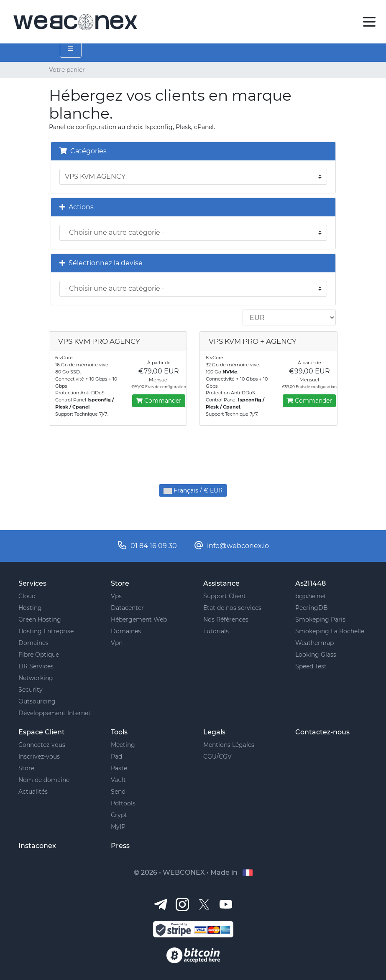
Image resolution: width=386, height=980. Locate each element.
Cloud (27, 596)
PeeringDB (312, 608)
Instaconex (37, 846)
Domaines (33, 643)
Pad (116, 757)
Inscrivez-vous (39, 757)
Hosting (30, 608)
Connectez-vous (42, 745)
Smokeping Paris (320, 619)
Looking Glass (316, 655)
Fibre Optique (39, 655)
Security (31, 690)
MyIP (118, 827)
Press (120, 846)
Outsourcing (37, 701)
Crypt (119, 815)
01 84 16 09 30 (154, 546)
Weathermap (314, 643)
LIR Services (36, 666)
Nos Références (226, 619)
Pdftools (123, 803)
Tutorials (216, 631)
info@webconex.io (238, 546)
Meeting (123, 745)
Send (118, 792)
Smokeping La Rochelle (330, 631)
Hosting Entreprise (46, 631)
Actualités (33, 792)
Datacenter (127, 608)
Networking (36, 678)
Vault (118, 780)
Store (26, 768)
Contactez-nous (322, 732)
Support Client (225, 596)
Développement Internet (55, 713)
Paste (119, 768)
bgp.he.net (311, 596)
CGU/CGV (217, 757)
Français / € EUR (193, 490)
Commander (159, 401)
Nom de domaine (44, 780)
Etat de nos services (232, 608)
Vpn (117, 643)
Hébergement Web (139, 619)
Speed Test (311, 666)
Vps (116, 596)
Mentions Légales (229, 745)
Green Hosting (40, 619)
